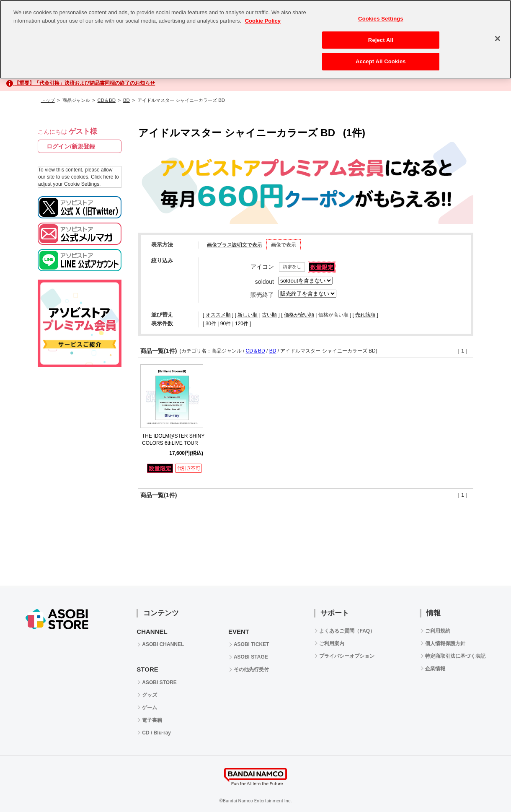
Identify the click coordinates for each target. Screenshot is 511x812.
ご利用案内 (332, 643)
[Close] (498, 39)
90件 (226, 324)
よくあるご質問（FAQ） (347, 631)
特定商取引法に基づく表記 (455, 656)
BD (126, 100)
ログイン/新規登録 (71, 146)
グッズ (150, 695)
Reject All (381, 40)
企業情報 (435, 669)
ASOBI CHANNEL (163, 644)
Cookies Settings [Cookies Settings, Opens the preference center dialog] (381, 19)
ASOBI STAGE (251, 657)
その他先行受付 (251, 669)
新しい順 (248, 315)
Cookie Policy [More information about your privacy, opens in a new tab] (263, 21)
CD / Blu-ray (156, 733)
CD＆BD (107, 100)
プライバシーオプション (347, 656)
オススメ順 (218, 315)
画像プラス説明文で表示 (235, 245)
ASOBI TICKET (252, 644)
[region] (255, 39)
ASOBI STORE (159, 682)
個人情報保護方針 (445, 643)
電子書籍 (152, 720)
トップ (48, 100)
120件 (242, 324)
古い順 (269, 315)
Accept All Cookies (381, 61)
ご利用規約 (438, 631)
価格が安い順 (299, 315)
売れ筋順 (365, 315)
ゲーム (150, 708)
